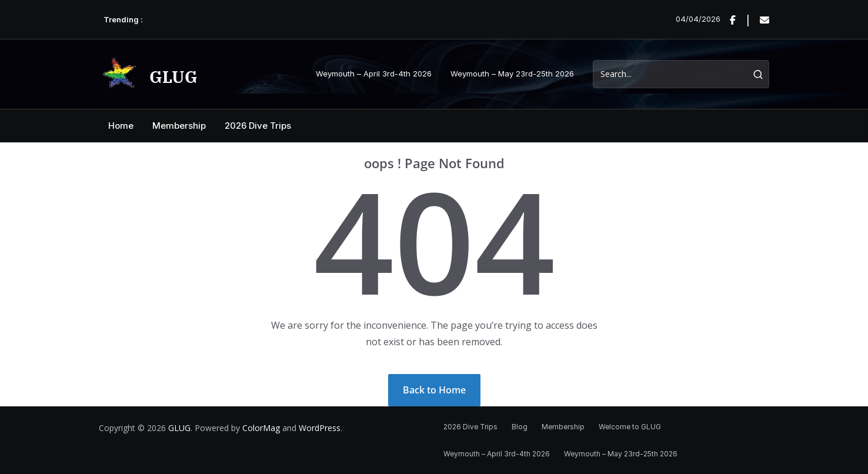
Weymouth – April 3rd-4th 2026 (374, 74)
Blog (520, 427)
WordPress (320, 428)
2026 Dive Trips (258, 126)
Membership (179, 126)
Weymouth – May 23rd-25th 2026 (512, 74)
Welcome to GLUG (630, 427)
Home (121, 126)
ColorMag (261, 428)
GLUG (173, 77)
